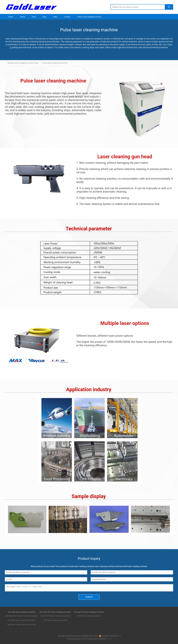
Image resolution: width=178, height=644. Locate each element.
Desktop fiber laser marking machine (22, 617)
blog (44, 17)
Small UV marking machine (89, 617)
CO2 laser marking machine (55, 621)
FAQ (34, 17)
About (22, 17)
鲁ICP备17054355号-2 (110, 637)
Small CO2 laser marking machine (55, 617)
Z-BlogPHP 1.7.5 (104, 640)
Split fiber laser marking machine (22, 625)
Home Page (33, 63)
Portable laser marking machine (22, 621)
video (55, 17)
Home (11, 17)
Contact (67, 17)
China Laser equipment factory (89, 17)
